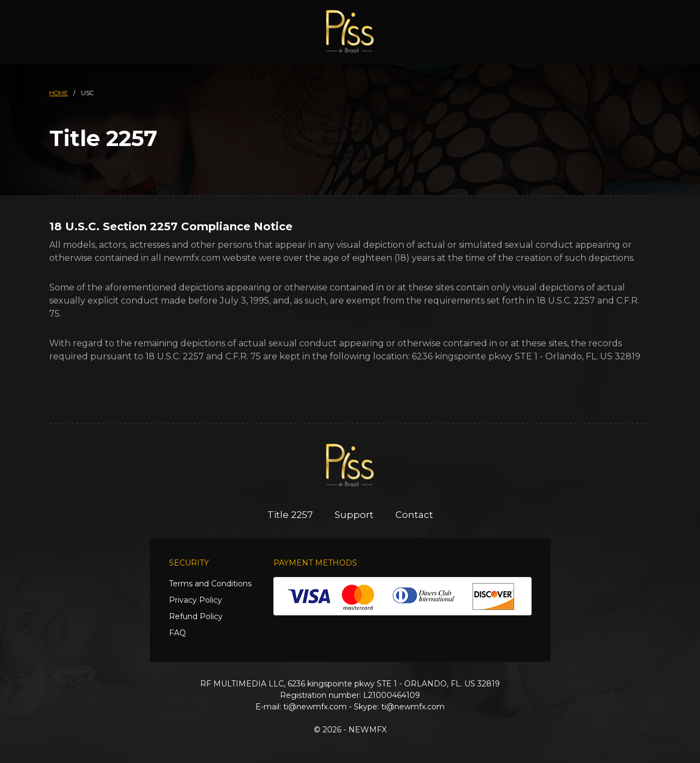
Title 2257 (290, 515)
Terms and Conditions (210, 584)
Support (354, 515)
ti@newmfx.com (315, 707)
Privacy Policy (196, 600)
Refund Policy (196, 616)
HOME (59, 93)
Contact (414, 515)
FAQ (177, 633)
